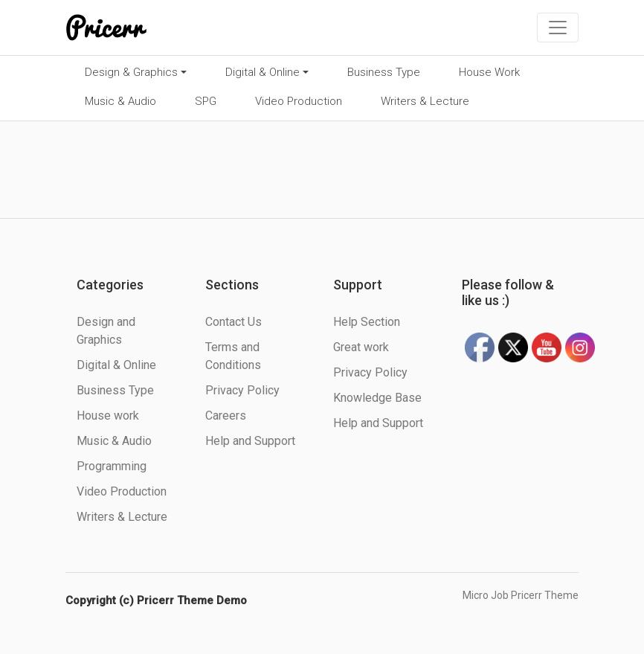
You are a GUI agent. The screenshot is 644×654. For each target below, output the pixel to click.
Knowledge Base (377, 398)
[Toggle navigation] (558, 28)
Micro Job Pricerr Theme (521, 595)
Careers (226, 416)
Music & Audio (120, 101)
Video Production (299, 101)
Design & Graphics (131, 72)
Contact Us (234, 322)
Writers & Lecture (425, 101)
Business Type (384, 72)
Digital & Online (263, 72)
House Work (489, 72)
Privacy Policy (242, 390)
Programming (112, 466)
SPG (206, 101)
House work (108, 416)
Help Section (367, 322)
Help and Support (250, 441)
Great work (361, 347)
